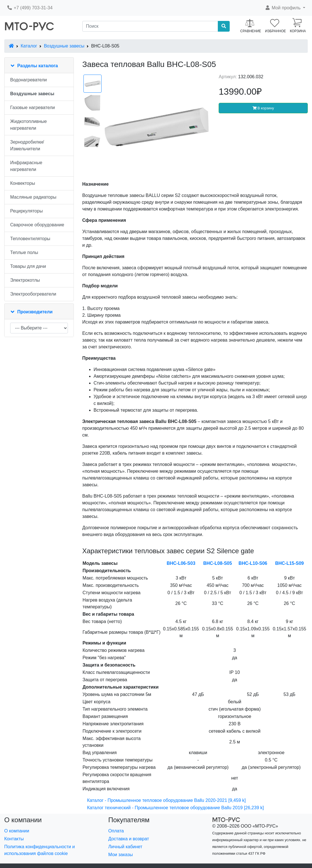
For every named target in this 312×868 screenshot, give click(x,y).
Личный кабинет (125, 847)
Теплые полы (24, 252)
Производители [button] (35, 312)
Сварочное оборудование (37, 225)
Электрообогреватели (33, 294)
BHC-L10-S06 (253, 563)
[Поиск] (150, 26)
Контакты (14, 839)
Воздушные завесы (64, 46)
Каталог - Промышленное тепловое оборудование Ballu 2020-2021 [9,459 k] (166, 800)
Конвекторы (23, 183)
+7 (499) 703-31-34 (30, 8)
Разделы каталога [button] (38, 66)
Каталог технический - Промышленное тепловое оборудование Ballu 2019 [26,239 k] (176, 808)
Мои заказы (121, 855)
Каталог (29, 46)
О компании (17, 831)
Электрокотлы (25, 280)
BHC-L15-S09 (290, 563)
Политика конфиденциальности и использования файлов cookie (39, 850)
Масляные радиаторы (33, 197)
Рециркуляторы (26, 211)
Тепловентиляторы (30, 239)
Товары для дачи (28, 266)
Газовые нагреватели (33, 108)
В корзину (263, 108)
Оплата (116, 831)
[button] (285, 8)
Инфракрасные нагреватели (26, 166)
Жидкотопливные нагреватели (29, 125)
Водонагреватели (28, 80)
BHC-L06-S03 (181, 563)
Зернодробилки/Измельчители (27, 145)
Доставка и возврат (129, 839)
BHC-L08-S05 (217, 563)
